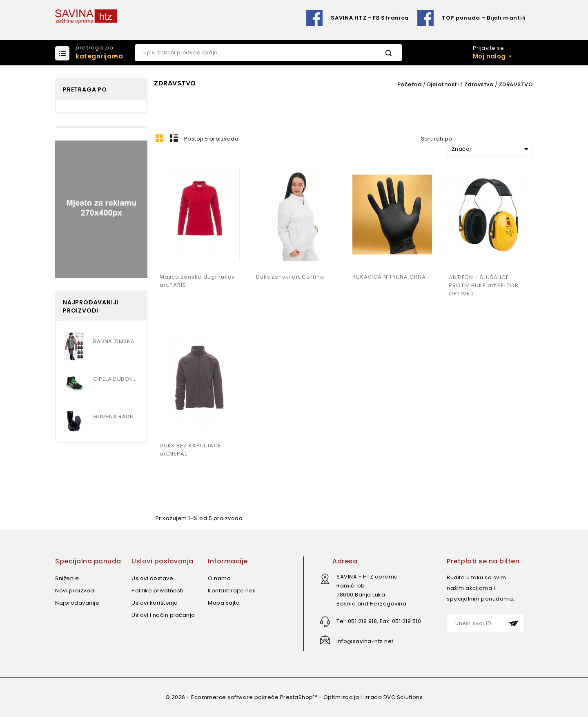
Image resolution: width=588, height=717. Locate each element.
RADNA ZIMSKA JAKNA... (117, 341)
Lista (174, 138)
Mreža (160, 138)
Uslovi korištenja (155, 603)
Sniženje (67, 578)
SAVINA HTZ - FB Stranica (370, 18)
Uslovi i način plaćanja (163, 615)
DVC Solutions (403, 697)
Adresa (345, 561)
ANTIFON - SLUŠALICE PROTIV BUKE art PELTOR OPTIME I (484, 285)
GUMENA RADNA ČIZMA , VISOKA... (117, 417)
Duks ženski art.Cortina (290, 277)
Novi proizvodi (75, 591)
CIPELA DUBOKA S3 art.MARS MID (117, 379)
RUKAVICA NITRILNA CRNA (389, 277)
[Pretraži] (268, 53)
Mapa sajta (224, 603)
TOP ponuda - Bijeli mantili (484, 18)
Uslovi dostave (152, 578)
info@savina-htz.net (365, 641)
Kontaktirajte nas (232, 591)
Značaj (491, 149)
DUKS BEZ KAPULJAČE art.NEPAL (190, 450)
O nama (219, 578)
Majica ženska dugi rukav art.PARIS (197, 281)
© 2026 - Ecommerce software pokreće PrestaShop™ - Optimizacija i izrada (274, 697)
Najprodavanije (77, 603)
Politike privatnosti (157, 591)
